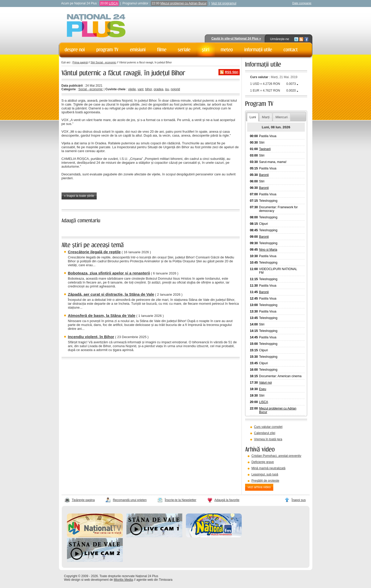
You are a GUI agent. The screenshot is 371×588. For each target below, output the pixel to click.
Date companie (302, 3)
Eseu (263, 389)
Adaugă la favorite (227, 500)
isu (167, 89)
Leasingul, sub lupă (265, 474)
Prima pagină (80, 62)
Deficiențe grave (263, 462)
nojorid (175, 89)
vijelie (132, 89)
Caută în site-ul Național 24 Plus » (236, 39)
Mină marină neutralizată (268, 468)
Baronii (264, 175)
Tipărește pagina (83, 500)
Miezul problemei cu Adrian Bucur (183, 3)
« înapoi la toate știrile (79, 196)
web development (96, 580)
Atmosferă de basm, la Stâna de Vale (102, 315)
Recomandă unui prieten (130, 500)
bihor (148, 89)
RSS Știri (232, 72)
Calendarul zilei (265, 433)
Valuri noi (265, 383)
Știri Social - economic (103, 62)
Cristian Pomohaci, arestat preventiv (277, 456)
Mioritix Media (123, 580)
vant (141, 89)
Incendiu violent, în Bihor (91, 337)
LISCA (113, 3)
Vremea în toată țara (268, 439)
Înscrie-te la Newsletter (180, 500)
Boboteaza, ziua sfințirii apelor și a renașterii (109, 273)
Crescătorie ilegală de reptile (94, 252)
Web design (72, 580)
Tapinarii (265, 149)
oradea (158, 89)
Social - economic (91, 89)
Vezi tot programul (224, 3)
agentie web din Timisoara (154, 580)
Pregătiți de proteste (265, 481)
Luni (253, 117)
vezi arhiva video (259, 487)
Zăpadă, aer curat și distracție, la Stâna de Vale (111, 294)
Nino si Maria (268, 250)
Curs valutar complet (268, 427)
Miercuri (281, 117)
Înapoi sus (299, 500)
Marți (266, 117)
